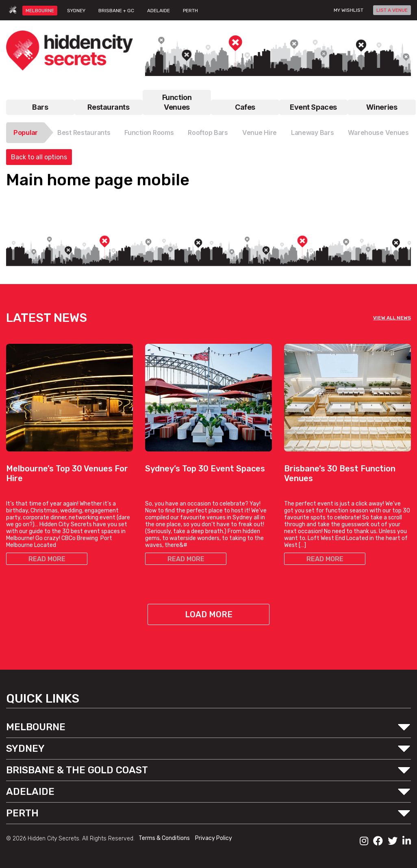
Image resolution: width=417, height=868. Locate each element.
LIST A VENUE (392, 10)
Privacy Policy (214, 838)
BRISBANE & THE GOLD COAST (77, 770)
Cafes (245, 107)
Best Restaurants (84, 132)
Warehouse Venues (378, 132)
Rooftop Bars (208, 132)
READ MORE (47, 559)
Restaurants (108, 107)
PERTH (190, 11)
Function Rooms (149, 132)
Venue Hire (260, 132)
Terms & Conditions (165, 838)
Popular (26, 132)
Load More (209, 614)
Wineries (382, 107)
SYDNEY (76, 11)
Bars (40, 107)
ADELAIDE (159, 11)
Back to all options (39, 157)
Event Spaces (313, 107)
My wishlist (349, 10)
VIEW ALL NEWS (392, 318)
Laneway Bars (313, 132)
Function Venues (177, 102)
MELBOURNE (40, 11)
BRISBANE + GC (116, 11)
